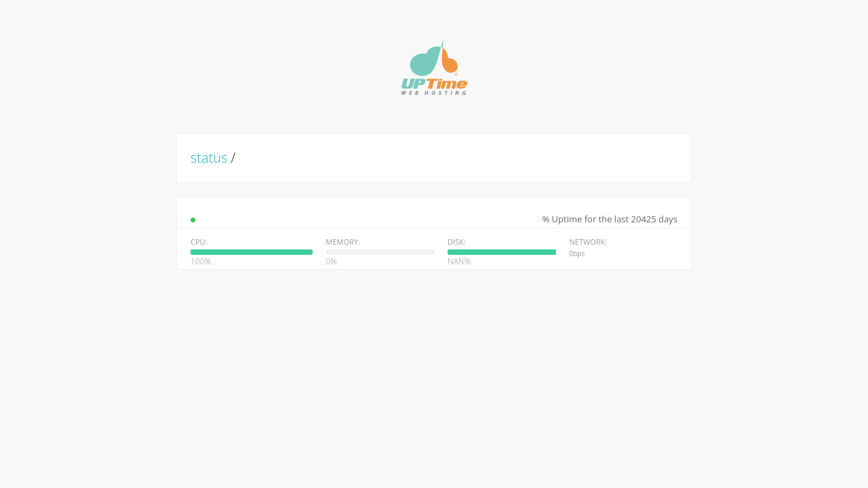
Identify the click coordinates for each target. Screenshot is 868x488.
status (209, 158)
